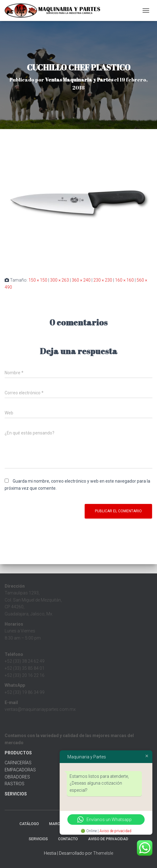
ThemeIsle (103, 853)
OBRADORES (17, 777)
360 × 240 (81, 280)
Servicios (38, 839)
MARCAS (57, 824)
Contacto (68, 839)
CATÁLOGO (29, 824)
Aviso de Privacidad (108, 839)
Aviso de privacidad (115, 831)
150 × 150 (38, 280)
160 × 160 (124, 280)
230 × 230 (103, 280)
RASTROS (15, 784)
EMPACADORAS (20, 770)
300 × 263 (59, 280)
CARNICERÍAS (18, 763)
